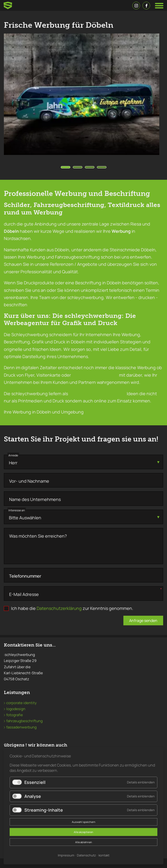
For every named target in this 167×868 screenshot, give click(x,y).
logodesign (16, 709)
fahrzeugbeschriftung (24, 721)
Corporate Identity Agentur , (98, 394)
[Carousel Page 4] (102, 167)
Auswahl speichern (84, 822)
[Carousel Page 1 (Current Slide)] (66, 167)
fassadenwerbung (21, 727)
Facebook (146, 6)
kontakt (104, 855)
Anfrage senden (143, 621)
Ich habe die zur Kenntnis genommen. (72, 608)
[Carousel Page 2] (78, 167)
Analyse (33, 796)
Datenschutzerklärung (59, 608)
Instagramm (136, 6)
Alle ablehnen (84, 842)
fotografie (15, 715)
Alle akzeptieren (83, 832)
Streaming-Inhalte (44, 810)
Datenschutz (86, 855)
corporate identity (21, 703)
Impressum (66, 855)
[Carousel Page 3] (90, 167)
